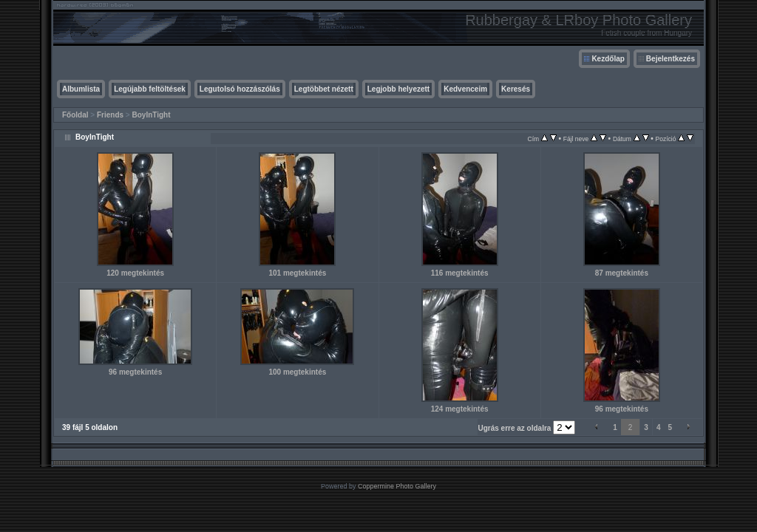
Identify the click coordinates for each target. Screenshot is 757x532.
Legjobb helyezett (398, 89)
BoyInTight (152, 115)
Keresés (516, 89)
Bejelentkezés (671, 59)
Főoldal (75, 115)
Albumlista (81, 89)
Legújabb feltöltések (150, 89)
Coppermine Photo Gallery (397, 486)
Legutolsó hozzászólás (240, 89)
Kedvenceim (465, 89)
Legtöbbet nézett (324, 89)
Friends (110, 115)
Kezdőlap (608, 59)
